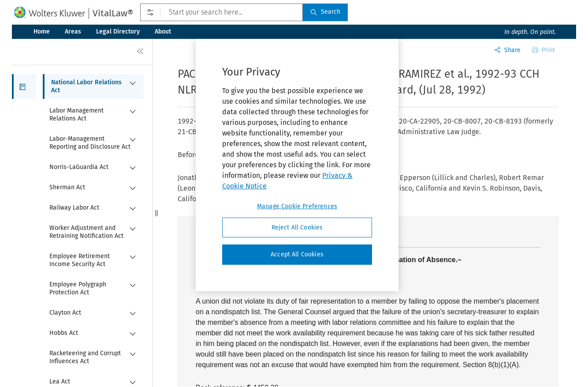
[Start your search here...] (221, 12)
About (163, 32)
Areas (73, 32)
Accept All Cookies (297, 254)
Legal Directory (118, 32)
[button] (24, 86)
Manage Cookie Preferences (297, 206)
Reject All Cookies (297, 227)
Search (325, 12)
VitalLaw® (113, 13)
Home (42, 32)
